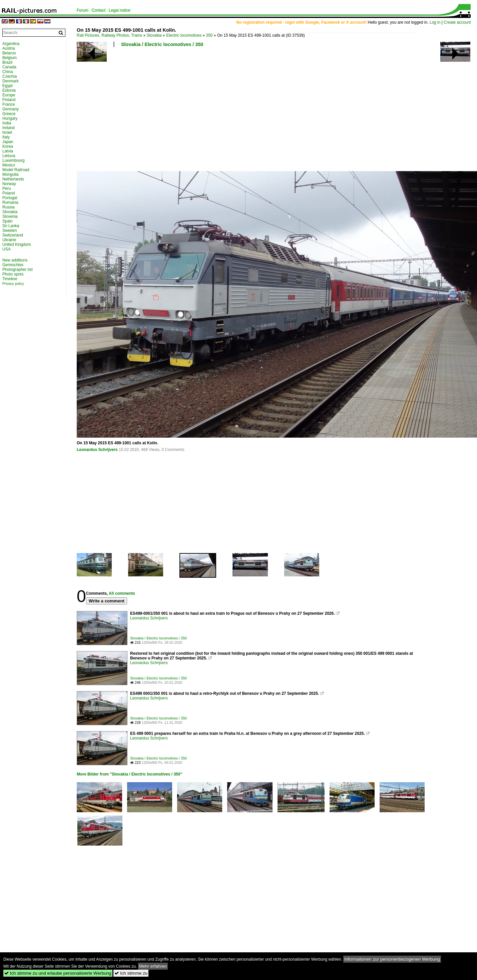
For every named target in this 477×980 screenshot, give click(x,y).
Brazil (7, 62)
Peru (7, 188)
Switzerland (13, 235)
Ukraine (9, 240)
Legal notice (120, 10)
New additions (15, 260)
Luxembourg (14, 160)
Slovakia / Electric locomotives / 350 (162, 44)
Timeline (10, 279)
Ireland (9, 128)
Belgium (10, 58)
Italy (6, 137)
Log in (435, 22)
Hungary (10, 118)
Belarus (9, 53)
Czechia (10, 76)
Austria (9, 48)
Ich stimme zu (131, 973)
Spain (8, 221)
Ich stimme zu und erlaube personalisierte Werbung (58, 973)
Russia (9, 207)
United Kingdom (17, 244)
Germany (11, 109)
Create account (457, 22)
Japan (8, 142)
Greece (9, 114)
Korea (8, 146)
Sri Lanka (11, 226)
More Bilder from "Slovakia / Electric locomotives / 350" (129, 774)
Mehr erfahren (153, 966)
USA (7, 249)
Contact (99, 10)
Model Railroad (16, 170)
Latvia (8, 151)
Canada (9, 67)
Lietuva (9, 156)
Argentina (11, 44)
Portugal (10, 198)
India (7, 123)
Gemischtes (13, 265)
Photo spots (13, 274)
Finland (9, 100)
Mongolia (11, 174)
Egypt (8, 86)
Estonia (9, 90)
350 (209, 35)
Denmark (11, 81)
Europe (9, 95)
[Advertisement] (264, 112)
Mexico (9, 165)
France (9, 104)
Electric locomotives (184, 35)
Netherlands (13, 179)
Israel (7, 132)
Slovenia (10, 216)
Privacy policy (13, 284)
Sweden (10, 230)
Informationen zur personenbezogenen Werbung (392, 959)
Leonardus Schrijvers (97, 450)
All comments (122, 593)
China (8, 72)
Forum (83, 10)
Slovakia (154, 35)
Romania (10, 202)
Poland (9, 193)
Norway (9, 184)
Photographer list (18, 270)
